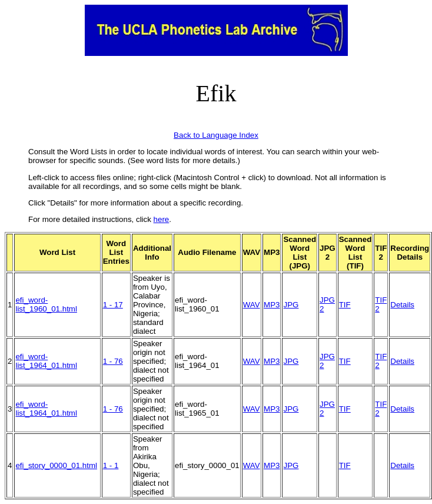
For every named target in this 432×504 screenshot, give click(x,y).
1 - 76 (113, 361)
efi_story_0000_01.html (56, 465)
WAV (252, 305)
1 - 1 (111, 465)
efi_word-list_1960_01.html (46, 304)
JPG (291, 305)
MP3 (272, 305)
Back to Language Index (216, 135)
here (162, 219)
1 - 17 (113, 305)
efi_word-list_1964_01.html (46, 361)
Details (402, 305)
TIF (345, 305)
